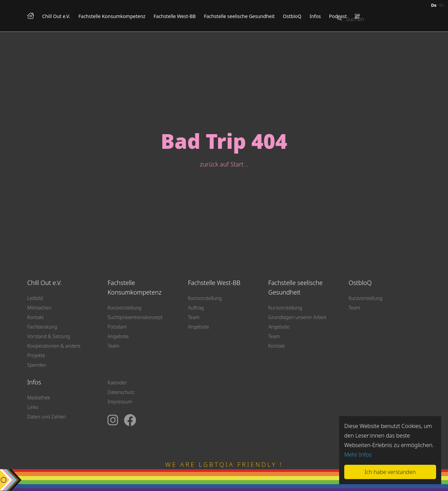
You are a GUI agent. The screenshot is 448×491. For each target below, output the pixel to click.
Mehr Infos (358, 455)
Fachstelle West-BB (175, 16)
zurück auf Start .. (224, 164)
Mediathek (39, 398)
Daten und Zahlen (47, 417)
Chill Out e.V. (56, 16)
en (442, 5)
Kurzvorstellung (124, 308)
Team (113, 346)
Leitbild (35, 298)
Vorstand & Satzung (49, 336)
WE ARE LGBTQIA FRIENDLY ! (224, 464)
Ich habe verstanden (390, 472)
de (434, 5)
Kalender (117, 383)
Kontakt (36, 317)
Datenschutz (121, 392)
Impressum (120, 402)
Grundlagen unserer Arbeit (297, 317)
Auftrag (196, 308)
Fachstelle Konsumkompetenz (112, 16)
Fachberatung (42, 327)
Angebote (118, 336)
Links (33, 407)
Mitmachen (39, 308)
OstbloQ (292, 16)
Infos (315, 16)
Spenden (37, 365)
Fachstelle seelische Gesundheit (239, 16)
